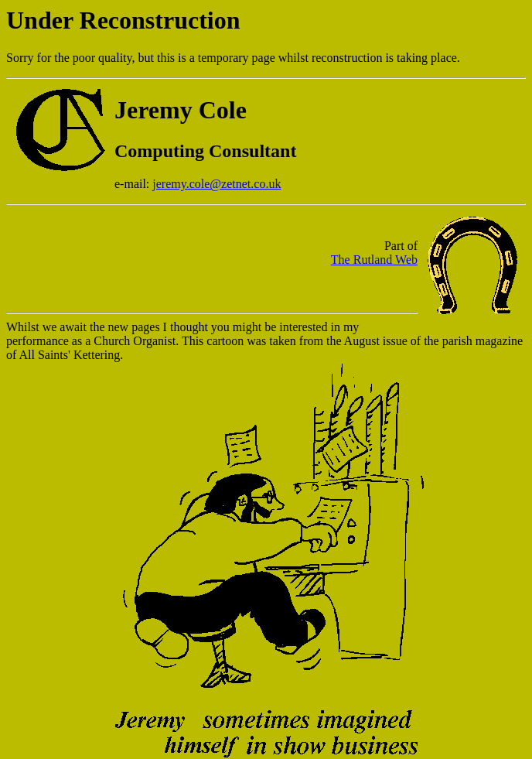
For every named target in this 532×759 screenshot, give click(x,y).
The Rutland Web (374, 262)
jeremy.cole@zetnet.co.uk (217, 184)
